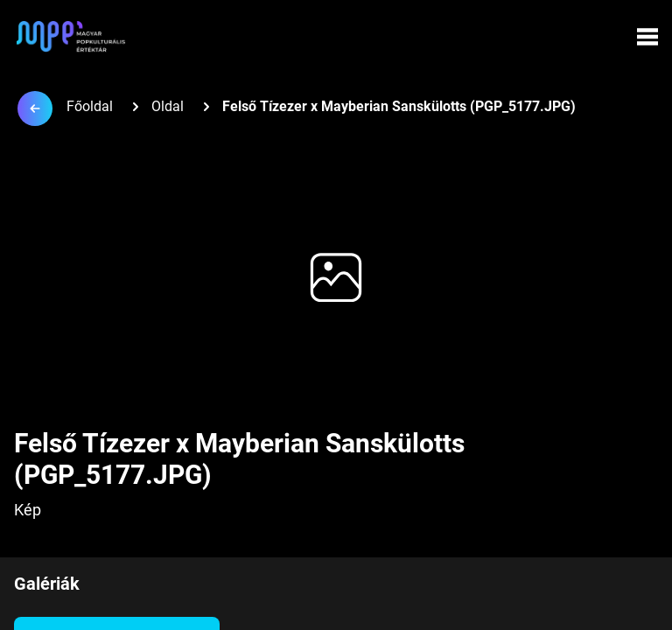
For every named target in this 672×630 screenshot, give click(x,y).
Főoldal (90, 106)
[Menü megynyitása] (647, 37)
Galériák (47, 584)
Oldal (168, 106)
